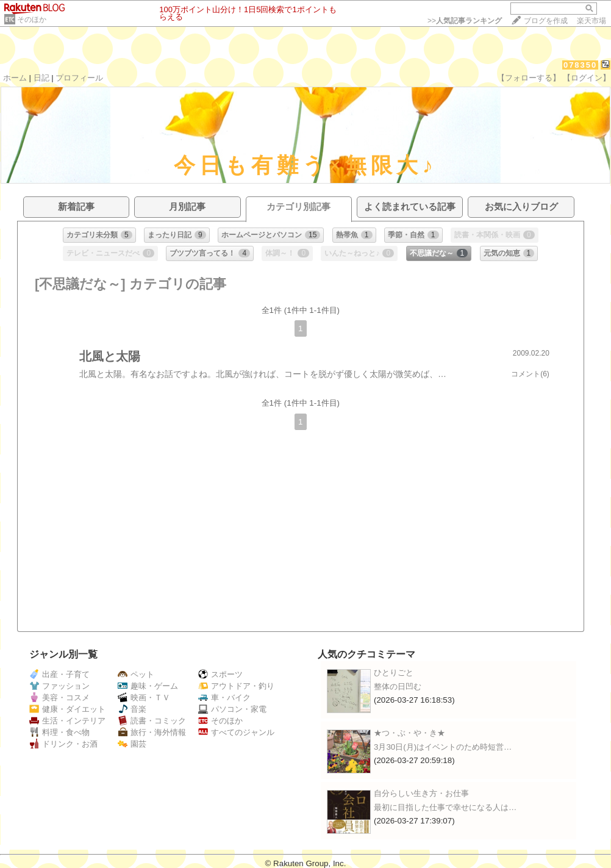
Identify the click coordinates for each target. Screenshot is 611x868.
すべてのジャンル (236, 732)
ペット (136, 674)
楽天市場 (591, 21)
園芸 (132, 744)
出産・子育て (59, 674)
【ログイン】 (587, 78)
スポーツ (220, 674)
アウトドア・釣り (236, 686)
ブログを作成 (546, 21)
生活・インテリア (67, 721)
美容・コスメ (59, 698)
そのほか (32, 20)
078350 (580, 65)
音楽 (132, 709)
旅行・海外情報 (152, 732)
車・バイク (224, 698)
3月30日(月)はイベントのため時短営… (443, 747)
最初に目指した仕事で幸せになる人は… (445, 807)
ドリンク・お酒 (63, 744)
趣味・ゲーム (148, 686)
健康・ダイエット (67, 709)
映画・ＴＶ (144, 698)
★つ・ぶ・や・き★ (409, 733)
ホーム (15, 78)
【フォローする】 (529, 78)
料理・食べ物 (59, 732)
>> (465, 21)
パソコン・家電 (232, 709)
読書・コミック (152, 721)
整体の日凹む (398, 687)
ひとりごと (394, 673)
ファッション (59, 686)
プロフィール (79, 78)
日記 (41, 78)
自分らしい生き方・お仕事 (421, 793)
